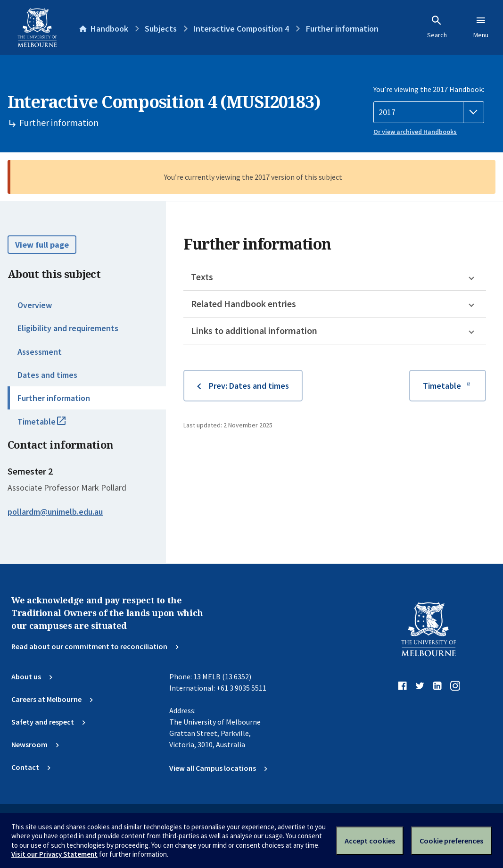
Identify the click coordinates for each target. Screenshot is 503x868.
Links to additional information (254, 330)
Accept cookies (370, 841)
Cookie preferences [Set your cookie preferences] (451, 841)
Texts (202, 277)
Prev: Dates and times (249, 386)
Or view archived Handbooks (415, 132)
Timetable (52, 426)
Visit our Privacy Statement (54, 854)
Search (437, 27)
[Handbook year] (429, 112)
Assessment (40, 352)
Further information (54, 398)
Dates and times (47, 375)
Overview (35, 305)
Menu (481, 27)
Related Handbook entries (243, 304)
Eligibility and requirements (68, 328)
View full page (42, 245)
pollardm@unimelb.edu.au (55, 512)
